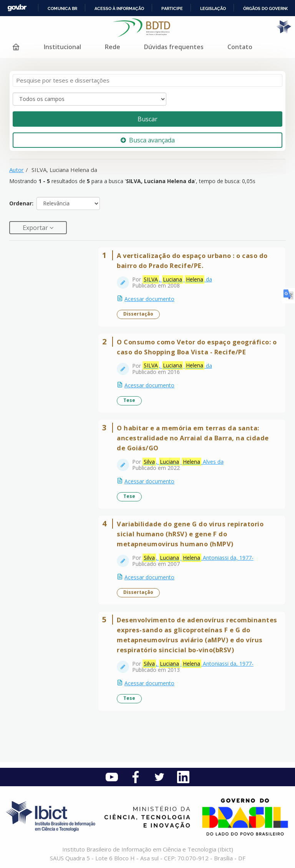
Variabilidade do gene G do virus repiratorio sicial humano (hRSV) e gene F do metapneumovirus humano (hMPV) (190, 534)
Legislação (213, 8)
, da (177, 279)
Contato (240, 47)
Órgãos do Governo (266, 8)
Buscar (147, 119)
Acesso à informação (119, 8)
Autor (17, 170)
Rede (113, 47)
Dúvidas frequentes (174, 47)
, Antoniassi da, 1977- (198, 558)
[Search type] (89, 99)
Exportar (36, 228)
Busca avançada (148, 140)
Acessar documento (149, 299)
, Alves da (183, 462)
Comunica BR (62, 8)
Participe (172, 8)
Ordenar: (21, 203)
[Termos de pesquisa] (147, 80)
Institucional (62, 47)
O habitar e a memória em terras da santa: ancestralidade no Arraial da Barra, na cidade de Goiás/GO (193, 438)
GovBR (17, 8)
